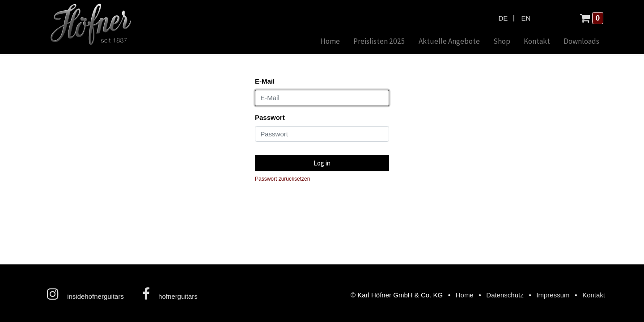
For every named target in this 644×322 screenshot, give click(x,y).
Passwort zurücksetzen (282, 179)
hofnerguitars (170, 294)
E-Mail (265, 81)
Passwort (270, 117)
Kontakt (594, 295)
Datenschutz (505, 295)
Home (465, 295)
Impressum (553, 295)
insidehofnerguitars (85, 294)
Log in (322, 163)
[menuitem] (330, 42)
